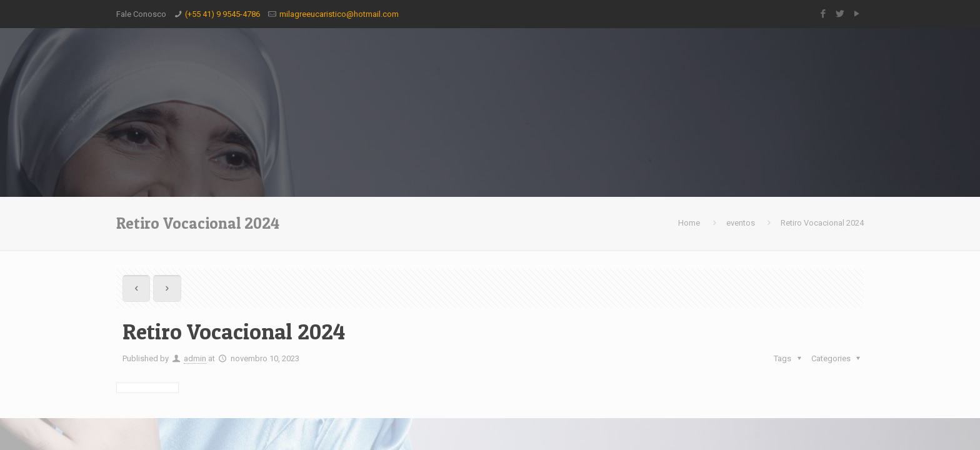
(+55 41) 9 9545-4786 (222, 14)
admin (195, 358)
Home (689, 223)
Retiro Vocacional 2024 (822, 223)
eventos (741, 223)
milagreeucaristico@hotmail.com (339, 14)
